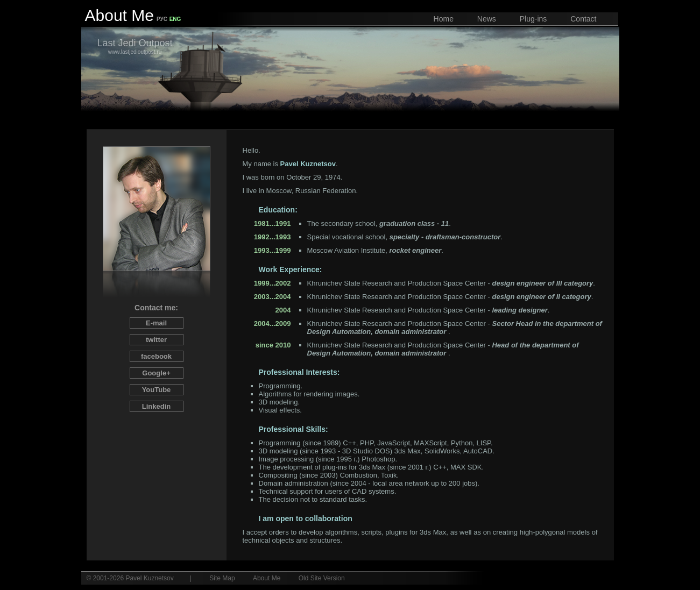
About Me (267, 578)
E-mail (156, 323)
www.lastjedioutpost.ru (135, 46)
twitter (156, 340)
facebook (156, 356)
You (157, 390)
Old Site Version (322, 578)
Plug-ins (533, 19)
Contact (583, 19)
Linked (156, 406)
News (487, 19)
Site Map (222, 578)
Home (444, 19)
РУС (162, 19)
